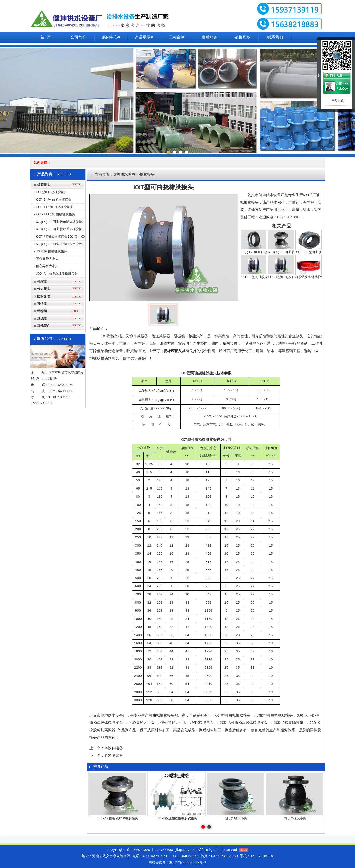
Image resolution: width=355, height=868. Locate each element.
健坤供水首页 (124, 175)
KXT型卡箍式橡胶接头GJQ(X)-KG (60, 237)
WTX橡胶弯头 (203, 723)
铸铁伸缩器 (114, 748)
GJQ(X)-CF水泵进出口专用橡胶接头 (61, 244)
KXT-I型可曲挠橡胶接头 (54, 200)
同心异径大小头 (142, 723)
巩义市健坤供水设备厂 (108, 716)
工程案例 (177, 38)
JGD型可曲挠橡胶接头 (275, 716)
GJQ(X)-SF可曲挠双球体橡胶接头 (61, 229)
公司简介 (78, 38)
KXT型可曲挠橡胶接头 (233, 716)
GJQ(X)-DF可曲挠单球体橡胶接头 (61, 222)
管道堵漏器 (114, 756)
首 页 (46, 38)
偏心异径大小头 (173, 723)
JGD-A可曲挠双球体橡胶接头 (244, 723)
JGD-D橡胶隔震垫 (288, 723)
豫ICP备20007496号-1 (188, 862)
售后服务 (210, 38)
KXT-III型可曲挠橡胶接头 (56, 215)
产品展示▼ (144, 38)
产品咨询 (338, 101)
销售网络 (242, 38)
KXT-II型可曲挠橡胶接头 (55, 207)
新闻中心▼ (111, 38)
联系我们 (275, 38)
